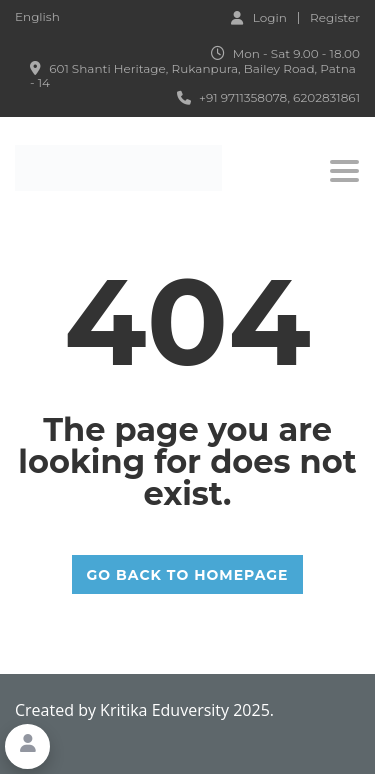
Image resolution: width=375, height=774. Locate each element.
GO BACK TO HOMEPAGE (188, 575)
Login (259, 17)
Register (335, 18)
